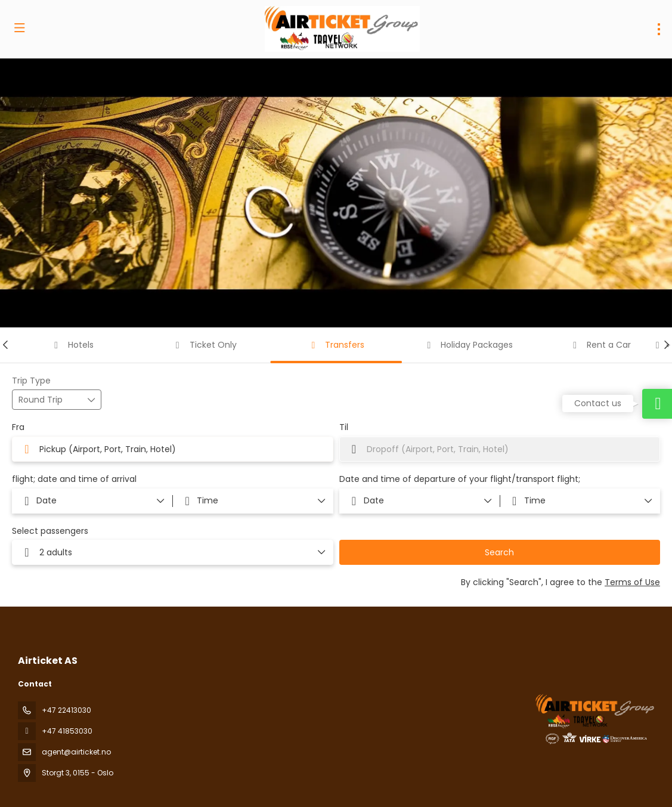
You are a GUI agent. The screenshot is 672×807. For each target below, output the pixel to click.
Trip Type (31, 381)
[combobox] (173, 449)
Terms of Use (632, 582)
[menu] (659, 29)
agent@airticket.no (76, 752)
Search (499, 552)
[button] (6, 345)
